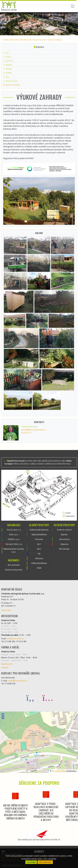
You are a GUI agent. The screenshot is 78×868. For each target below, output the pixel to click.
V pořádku (31, 862)
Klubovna (39, 558)
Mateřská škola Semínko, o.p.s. (14, 550)
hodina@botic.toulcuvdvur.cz (33, 430)
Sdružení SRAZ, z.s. (14, 544)
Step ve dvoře (11, 81)
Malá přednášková (39, 534)
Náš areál (14, 40)
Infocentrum (64, 539)
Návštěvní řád (7, 664)
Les (7, 53)
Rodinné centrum (64, 530)
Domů (6, 40)
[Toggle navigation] (73, 6)
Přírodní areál (26, 40)
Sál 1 (39, 544)
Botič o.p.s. (14, 534)
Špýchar (64, 534)
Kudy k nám (6, 610)
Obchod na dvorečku (14, 570)
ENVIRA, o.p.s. (14, 539)
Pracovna (39, 539)
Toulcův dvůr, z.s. (14, 530)
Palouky (9, 69)
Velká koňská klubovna (39, 530)
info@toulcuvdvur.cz (15, 638)
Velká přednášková (39, 563)
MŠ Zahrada (64, 549)
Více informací (45, 862)
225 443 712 (26, 433)
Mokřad (9, 65)
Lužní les (9, 61)
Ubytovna (64, 544)
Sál (39, 554)
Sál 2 (39, 549)
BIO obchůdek (14, 565)
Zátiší (39, 568)
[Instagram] (48, 698)
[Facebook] (30, 698)
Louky (8, 57)
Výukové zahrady (55, 40)
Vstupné (5, 667)
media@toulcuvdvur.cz (17, 681)
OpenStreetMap (58, 771)
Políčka (9, 73)
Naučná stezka (39, 40)
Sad (7, 77)
